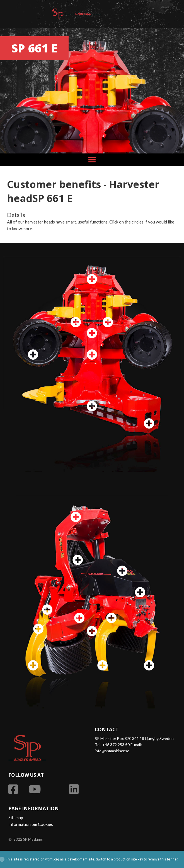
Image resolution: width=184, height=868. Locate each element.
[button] (92, 160)
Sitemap (16, 817)
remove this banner (163, 859)
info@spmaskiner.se (112, 751)
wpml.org (52, 859)
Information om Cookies (31, 824)
